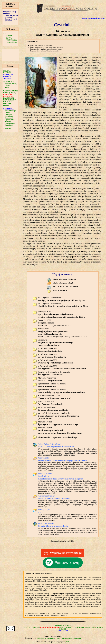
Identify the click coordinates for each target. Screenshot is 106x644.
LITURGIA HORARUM (8, 95)
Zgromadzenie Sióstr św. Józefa (52, 385)
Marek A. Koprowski (51, 379)
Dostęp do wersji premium (11, 20)
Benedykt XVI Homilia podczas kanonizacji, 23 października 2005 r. (61, 314)
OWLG (36, 627)
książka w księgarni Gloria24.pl (64, 279)
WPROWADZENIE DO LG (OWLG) (11, 92)
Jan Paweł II (62, 459)
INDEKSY (7, 103)
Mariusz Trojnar (58, 423)
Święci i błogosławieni (11, 38)
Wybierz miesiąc (11, 84)
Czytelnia (8, 35)
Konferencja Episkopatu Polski (48, 638)
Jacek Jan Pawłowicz (53, 409)
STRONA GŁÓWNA (7, 72)
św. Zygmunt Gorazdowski (62, 299)
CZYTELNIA (8, 109)
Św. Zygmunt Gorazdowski (12, 42)
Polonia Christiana (50, 403)
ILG (5, 34)
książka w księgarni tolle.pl (63, 283)
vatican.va (55, 342)
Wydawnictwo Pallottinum (71, 638)
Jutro (7, 87)
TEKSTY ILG (9, 82)
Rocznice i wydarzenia (9, 119)
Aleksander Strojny (54, 497)
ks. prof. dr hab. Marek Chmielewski (59, 416)
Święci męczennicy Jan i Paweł (41, 45)
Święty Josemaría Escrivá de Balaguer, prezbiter (47, 47)
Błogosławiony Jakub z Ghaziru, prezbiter (44, 51)
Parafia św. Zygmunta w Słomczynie (54, 373)
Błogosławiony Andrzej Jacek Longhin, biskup (46, 49)
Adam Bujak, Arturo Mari (56, 445)
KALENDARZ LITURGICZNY (10, 99)
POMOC (7, 105)
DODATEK (8, 102)
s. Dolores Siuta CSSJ (50, 350)
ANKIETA (7, 129)
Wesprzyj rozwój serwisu (93, 18)
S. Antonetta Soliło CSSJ (54, 397)
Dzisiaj (7, 85)
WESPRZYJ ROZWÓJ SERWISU (8, 76)
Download (9, 125)
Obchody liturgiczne (9, 115)
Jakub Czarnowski (53, 525)
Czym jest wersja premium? (11, 16)
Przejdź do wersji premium (10, 13)
